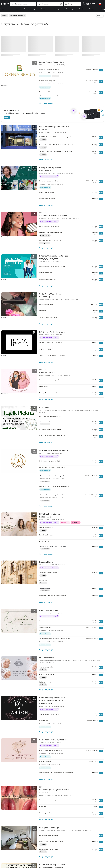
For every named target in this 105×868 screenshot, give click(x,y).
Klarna (76, 523)
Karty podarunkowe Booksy (49, 176)
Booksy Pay (65, 523)
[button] (23, 4)
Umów (101, 70)
